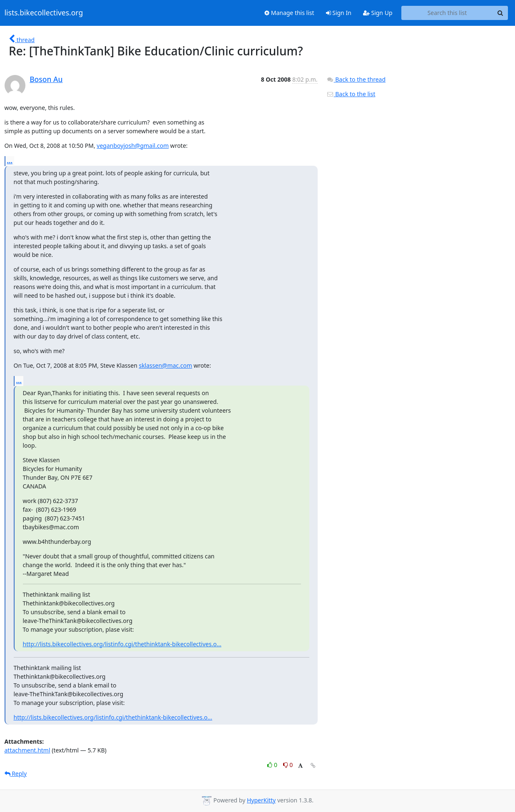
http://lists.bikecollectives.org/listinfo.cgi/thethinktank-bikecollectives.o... (122, 644)
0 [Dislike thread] (288, 765)
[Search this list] (447, 13)
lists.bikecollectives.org (44, 13)
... (10, 161)
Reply (16, 773)
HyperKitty (261, 800)
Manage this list (289, 13)
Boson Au (46, 79)
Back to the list (351, 94)
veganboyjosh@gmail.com (133, 146)
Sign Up (378, 13)
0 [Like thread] (273, 765)
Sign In (339, 13)
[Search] (500, 13)
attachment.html (27, 750)
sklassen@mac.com (165, 365)
